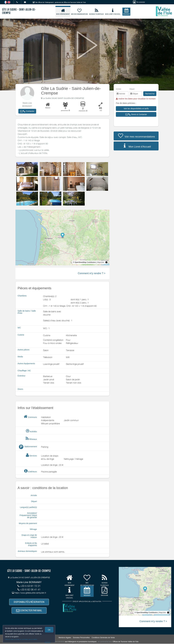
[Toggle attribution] (106, 262)
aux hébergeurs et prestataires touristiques (81, 642)
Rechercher (150, 94)
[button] (27, 111)
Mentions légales (65, 638)
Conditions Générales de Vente (103, 638)
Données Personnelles (81, 638)
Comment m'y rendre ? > (92, 273)
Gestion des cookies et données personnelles (21, 639)
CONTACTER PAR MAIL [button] (29, 611)
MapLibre (101, 262)
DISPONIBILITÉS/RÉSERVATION (29, 602)
